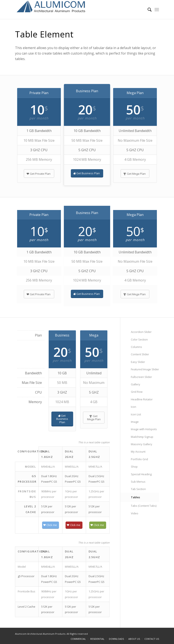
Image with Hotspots (144, 429)
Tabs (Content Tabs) (144, 506)
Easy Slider (138, 362)
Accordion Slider (141, 332)
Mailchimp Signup (142, 437)
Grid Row (137, 392)
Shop (134, 467)
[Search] (147, 10)
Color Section (139, 339)
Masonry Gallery (142, 444)
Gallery (136, 384)
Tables (135, 497)
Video (135, 513)
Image (135, 422)
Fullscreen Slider (141, 377)
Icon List (136, 414)
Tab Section (138, 489)
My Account (138, 452)
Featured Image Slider (145, 369)
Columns (136, 347)
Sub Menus (138, 482)
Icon (134, 407)
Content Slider (140, 354)
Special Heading (141, 474)
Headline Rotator (142, 399)
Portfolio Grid (139, 459)
